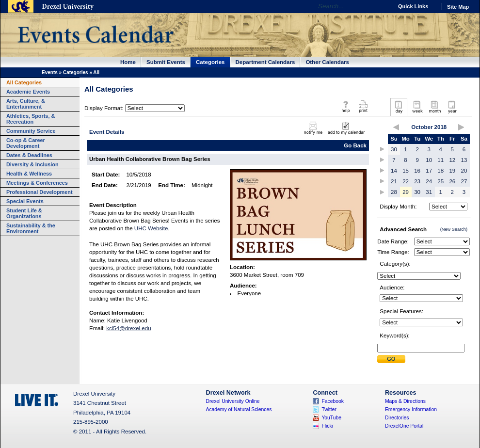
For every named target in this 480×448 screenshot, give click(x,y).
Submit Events (166, 62)
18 (440, 171)
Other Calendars (327, 62)
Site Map (458, 7)
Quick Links (413, 6)
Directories (397, 418)
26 (452, 181)
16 (417, 171)
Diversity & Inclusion (32, 164)
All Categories (24, 82)
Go (383, 6)
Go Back (355, 145)
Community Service (31, 131)
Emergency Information (411, 409)
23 (417, 181)
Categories (210, 62)
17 (429, 171)
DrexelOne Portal (404, 426)
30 (394, 149)
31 (429, 192)
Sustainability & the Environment (31, 228)
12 (452, 160)
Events (50, 72)
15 (406, 171)
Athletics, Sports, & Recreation (31, 119)
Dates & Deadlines (29, 155)
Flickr (328, 426)
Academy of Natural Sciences (239, 409)
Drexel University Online (233, 401)
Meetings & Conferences (37, 183)
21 (394, 181)
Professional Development (40, 192)
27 (464, 181)
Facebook (333, 401)
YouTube (331, 418)
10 (429, 160)
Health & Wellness (29, 174)
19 (452, 171)
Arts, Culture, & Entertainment (26, 104)
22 (406, 181)
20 (464, 171)
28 (394, 192)
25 (440, 181)
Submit (391, 359)
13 (464, 160)
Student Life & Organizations (24, 213)
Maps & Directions (405, 401)
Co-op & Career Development (26, 143)
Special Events (25, 201)
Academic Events (28, 92)
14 (394, 171)
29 (406, 192)
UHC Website (151, 228)
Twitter (329, 409)
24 (429, 181)
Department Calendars (265, 62)
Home (128, 62)
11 (440, 160)
